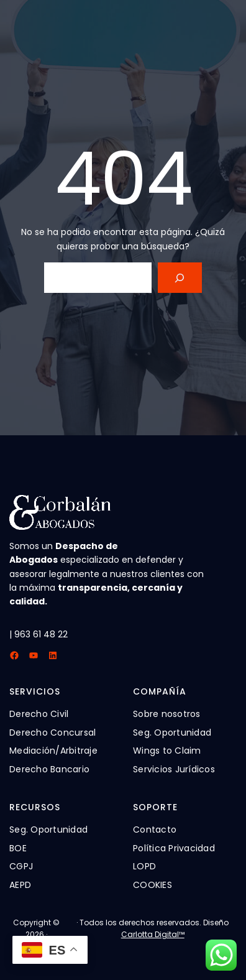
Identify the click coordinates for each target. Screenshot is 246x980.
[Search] (180, 278)
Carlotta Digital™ (153, 934)
